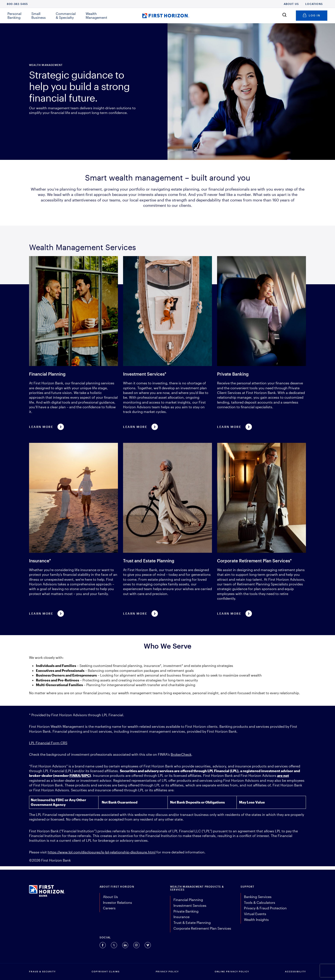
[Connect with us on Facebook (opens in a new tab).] (103, 945)
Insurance (181, 917)
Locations (314, 4)
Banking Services (258, 897)
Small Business (39, 15)
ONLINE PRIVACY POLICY (232, 971)
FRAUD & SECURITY (42, 971)
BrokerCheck (181, 754)
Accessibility (295, 971)
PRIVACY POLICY (167, 971)
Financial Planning (188, 900)
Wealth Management (96, 15)
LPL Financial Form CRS (48, 743)
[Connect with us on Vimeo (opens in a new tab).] (148, 945)
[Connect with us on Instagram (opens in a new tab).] (136, 945)
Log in (312, 15)
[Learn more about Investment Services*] (167, 343)
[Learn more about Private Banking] (262, 343)
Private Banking (186, 911)
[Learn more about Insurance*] (73, 529)
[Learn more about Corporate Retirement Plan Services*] (262, 529)
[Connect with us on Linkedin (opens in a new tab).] (125, 945)
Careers (109, 908)
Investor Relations (118, 902)
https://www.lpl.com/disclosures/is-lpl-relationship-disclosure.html (102, 852)
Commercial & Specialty (66, 15)
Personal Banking (14, 15)
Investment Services (190, 905)
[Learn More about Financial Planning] (73, 343)
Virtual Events (255, 914)
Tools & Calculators (260, 902)
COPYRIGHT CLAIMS (106, 971)
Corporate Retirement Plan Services (202, 928)
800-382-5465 (17, 4)
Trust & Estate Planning (192, 922)
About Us (291, 4)
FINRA (75, 775)
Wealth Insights (256, 919)
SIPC (86, 775)
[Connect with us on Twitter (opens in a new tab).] (114, 945)
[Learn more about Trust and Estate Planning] (167, 529)
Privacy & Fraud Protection (265, 908)
